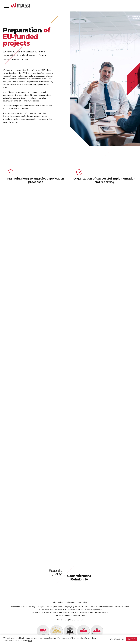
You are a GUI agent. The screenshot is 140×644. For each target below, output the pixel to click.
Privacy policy (82, 602)
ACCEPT (131, 639)
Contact (72, 602)
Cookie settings (117, 639)
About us (56, 602)
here (30, 641)
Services (64, 602)
